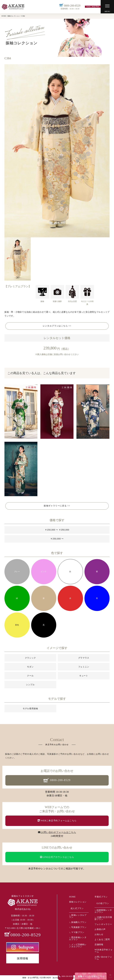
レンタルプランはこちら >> (57, 326)
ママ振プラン (78, 932)
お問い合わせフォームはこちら (57, 832)
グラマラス (84, 658)
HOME (72, 897)
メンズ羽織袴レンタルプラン (78, 946)
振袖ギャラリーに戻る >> (57, 506)
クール (30, 676)
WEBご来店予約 (93, 7)
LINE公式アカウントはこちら (57, 857)
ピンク (44, 572)
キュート (84, 676)
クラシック (30, 658)
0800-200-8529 (70, 7)
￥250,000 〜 (57, 539)
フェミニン (84, 667)
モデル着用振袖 (30, 708)
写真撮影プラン (79, 927)
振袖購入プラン (79, 922)
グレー (17, 572)
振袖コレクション (78, 902)
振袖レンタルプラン (78, 916)
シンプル (30, 685)
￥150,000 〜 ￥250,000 (57, 530)
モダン (30, 667)
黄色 (17, 625)
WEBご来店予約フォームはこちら (57, 821)
